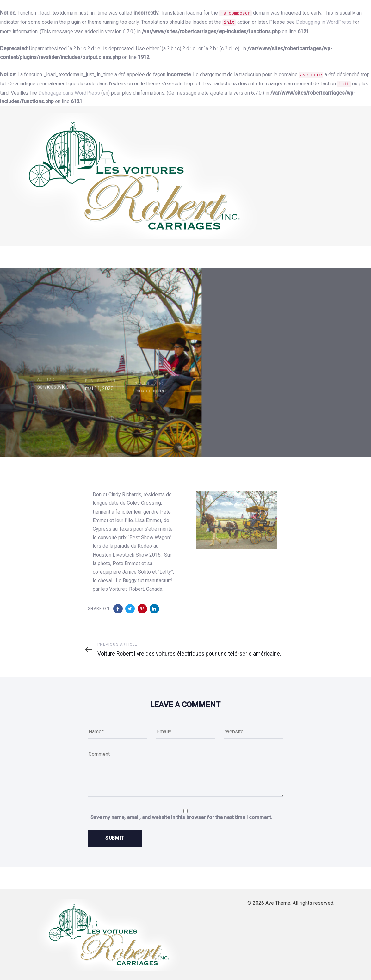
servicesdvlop (53, 397)
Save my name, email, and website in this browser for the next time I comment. (181, 817)
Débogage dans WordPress (69, 93)
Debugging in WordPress (324, 22)
